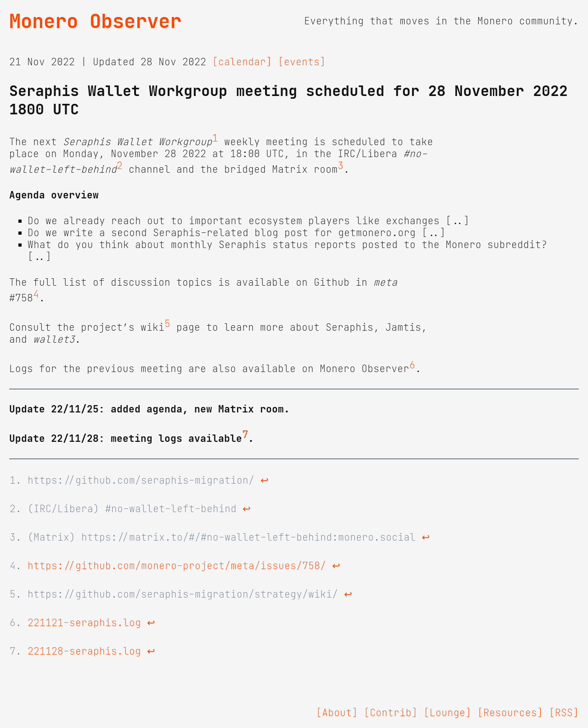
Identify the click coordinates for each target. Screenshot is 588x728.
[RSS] (564, 713)
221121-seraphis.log (84, 623)
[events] (302, 62)
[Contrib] (391, 713)
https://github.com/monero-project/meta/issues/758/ (177, 566)
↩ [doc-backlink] (265, 480)
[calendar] (242, 62)
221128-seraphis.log (84, 651)
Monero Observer (95, 21)
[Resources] (510, 713)
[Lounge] (447, 713)
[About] (337, 713)
